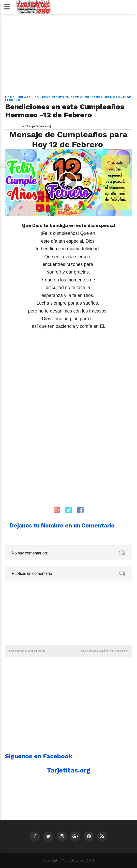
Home (10, 97)
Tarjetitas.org (68, 770)
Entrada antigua (27, 651)
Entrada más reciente (104, 651)
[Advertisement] (69, 52)
